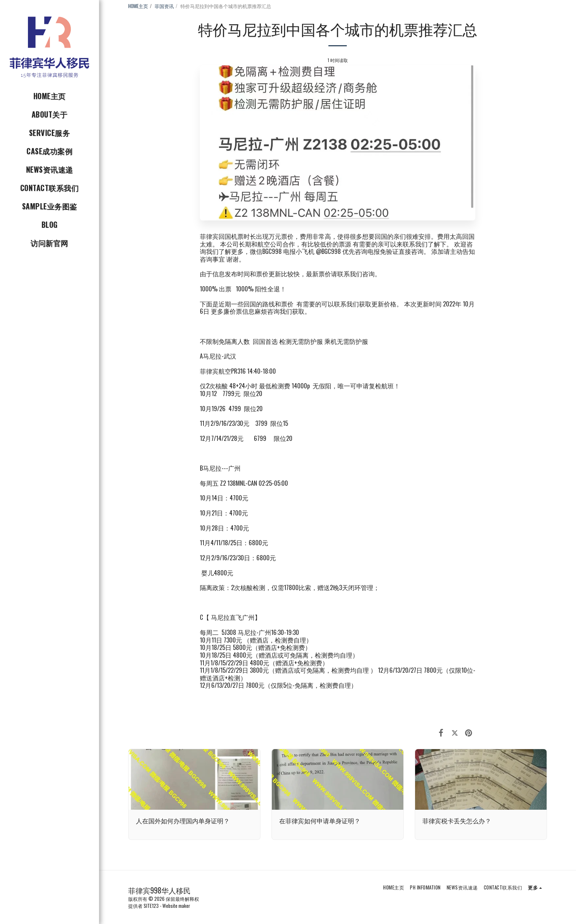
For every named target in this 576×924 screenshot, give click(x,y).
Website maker (176, 906)
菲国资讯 (164, 6)
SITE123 (151, 906)
